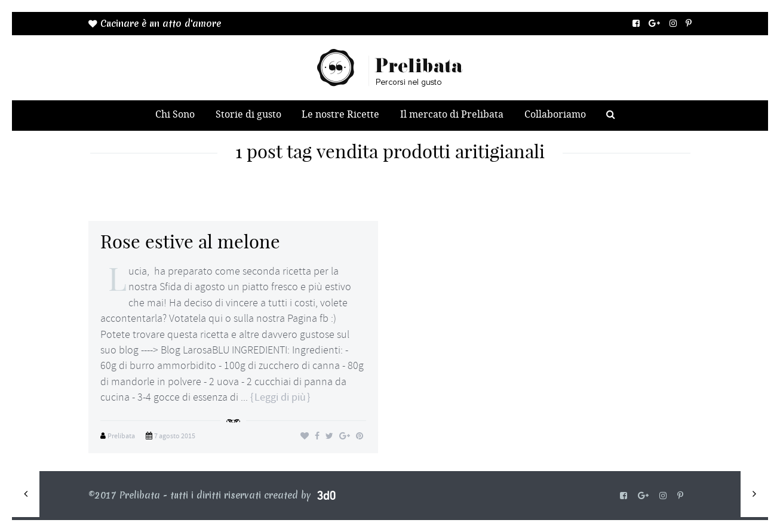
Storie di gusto (248, 114)
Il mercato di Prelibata (452, 114)
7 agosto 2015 (175, 436)
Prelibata (121, 436)
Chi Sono (175, 114)
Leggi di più (280, 397)
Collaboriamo (555, 114)
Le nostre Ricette (340, 114)
